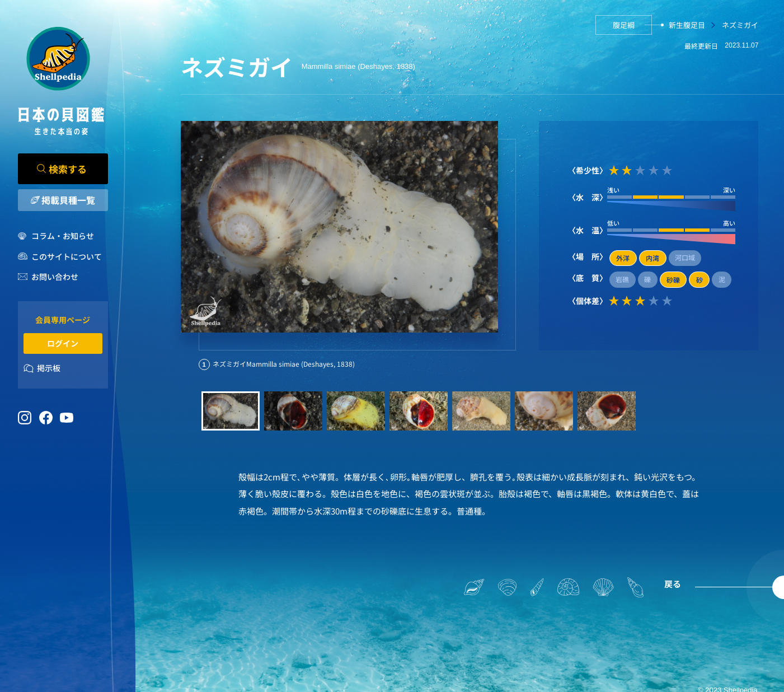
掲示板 (49, 368)
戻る (673, 584)
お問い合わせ (55, 277)
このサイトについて (67, 256)
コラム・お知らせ (63, 236)
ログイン (63, 343)
